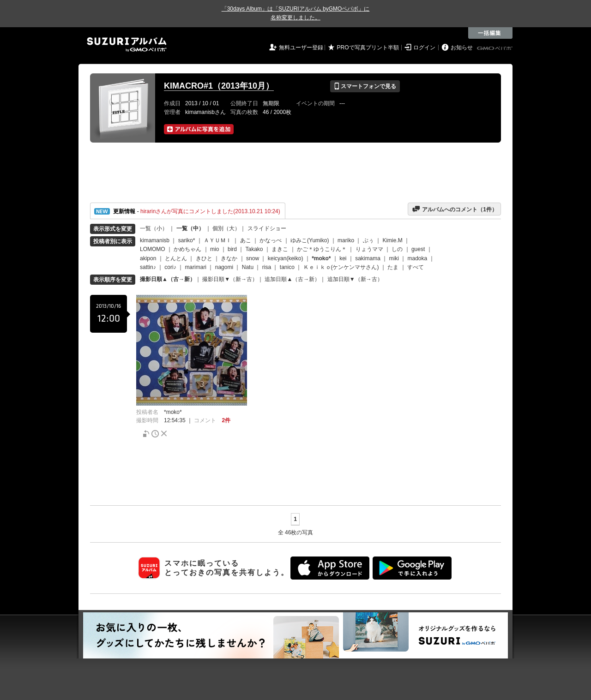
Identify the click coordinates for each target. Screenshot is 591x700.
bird (232, 249)
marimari (196, 267)
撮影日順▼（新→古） (230, 279)
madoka (418, 258)
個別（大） (226, 228)
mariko (346, 240)
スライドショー (267, 228)
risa (267, 267)
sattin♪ (148, 267)
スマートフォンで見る (365, 86)
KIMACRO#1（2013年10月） (219, 86)
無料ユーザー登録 (301, 48)
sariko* (187, 240)
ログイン (424, 48)
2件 (226, 420)
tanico (287, 267)
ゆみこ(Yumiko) (310, 240)
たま (393, 267)
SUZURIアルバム (127, 45)
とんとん (176, 258)
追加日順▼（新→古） (355, 279)
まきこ (280, 249)
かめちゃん (187, 249)
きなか (229, 258)
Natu (248, 267)
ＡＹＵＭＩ (217, 240)
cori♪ (170, 267)
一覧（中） (190, 228)
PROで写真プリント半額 (368, 48)
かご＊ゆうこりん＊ (322, 249)
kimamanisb (155, 240)
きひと (204, 258)
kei (343, 258)
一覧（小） (154, 228)
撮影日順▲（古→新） (168, 279)
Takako (254, 249)
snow (253, 258)
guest (418, 249)
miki (394, 258)
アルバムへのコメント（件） (455, 209)
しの (397, 249)
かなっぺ (271, 240)
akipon (148, 258)
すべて (416, 267)
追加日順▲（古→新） (292, 279)
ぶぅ (368, 240)
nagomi (224, 267)
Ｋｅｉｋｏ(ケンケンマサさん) (341, 267)
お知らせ (462, 48)
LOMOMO (153, 249)
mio (214, 249)
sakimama (368, 258)
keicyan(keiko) (286, 258)
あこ (246, 240)
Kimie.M (392, 240)
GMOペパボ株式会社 (495, 48)
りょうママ (369, 249)
